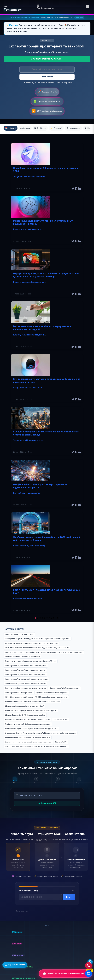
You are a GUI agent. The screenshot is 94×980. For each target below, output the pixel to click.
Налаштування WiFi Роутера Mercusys (65, 688)
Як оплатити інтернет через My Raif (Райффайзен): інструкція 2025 (31, 728)
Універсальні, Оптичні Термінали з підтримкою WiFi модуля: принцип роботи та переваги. (41, 733)
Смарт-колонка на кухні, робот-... (30, 387)
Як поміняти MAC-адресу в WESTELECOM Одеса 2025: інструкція (31, 710)
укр (6, 7)
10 (57, 618)
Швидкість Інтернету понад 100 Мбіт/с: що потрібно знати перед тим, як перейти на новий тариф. (44, 652)
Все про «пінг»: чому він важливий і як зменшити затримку (28, 742)
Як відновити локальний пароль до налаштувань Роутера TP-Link (31, 661)
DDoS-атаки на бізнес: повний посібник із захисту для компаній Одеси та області (37, 648)
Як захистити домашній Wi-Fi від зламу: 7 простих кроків (27, 719)
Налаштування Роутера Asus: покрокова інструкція (25, 670)
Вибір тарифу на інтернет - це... (28, 598)
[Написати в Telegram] (90, 962)
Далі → (69, 897)
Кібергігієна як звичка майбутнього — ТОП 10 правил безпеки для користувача (36, 697)
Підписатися (47, 77)
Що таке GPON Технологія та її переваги (52, 693)
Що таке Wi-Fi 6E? (61, 719)
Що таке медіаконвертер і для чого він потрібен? (24, 706)
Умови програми (22, 911)
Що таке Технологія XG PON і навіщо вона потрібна (25, 715)
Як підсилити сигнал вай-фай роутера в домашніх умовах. (28, 724)
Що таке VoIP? (61, 742)
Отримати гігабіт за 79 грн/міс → (47, 59)
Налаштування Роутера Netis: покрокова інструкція (25, 675)
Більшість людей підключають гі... (30, 282)
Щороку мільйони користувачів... (30, 335)
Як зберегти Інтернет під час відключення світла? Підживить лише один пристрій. (38, 639)
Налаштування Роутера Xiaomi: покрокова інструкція (26, 666)
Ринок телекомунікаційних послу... (30, 546)
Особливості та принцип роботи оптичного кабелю (25, 684)
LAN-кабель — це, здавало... (27, 493)
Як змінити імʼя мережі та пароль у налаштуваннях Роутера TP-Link (31, 643)
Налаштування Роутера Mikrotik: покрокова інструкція (26, 679)
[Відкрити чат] (89, 974)
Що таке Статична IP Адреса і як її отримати (22, 657)
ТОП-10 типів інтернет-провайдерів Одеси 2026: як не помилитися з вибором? (36, 746)
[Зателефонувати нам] (89, 966)
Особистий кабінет (46, 6)
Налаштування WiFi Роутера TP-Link (19, 634)
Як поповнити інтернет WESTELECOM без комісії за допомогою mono (32, 701)
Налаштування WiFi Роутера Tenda (19, 693)
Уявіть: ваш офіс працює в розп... (29, 440)
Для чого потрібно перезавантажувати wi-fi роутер (25, 688)
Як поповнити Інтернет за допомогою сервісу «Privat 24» (28, 737)
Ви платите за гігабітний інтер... (29, 229)
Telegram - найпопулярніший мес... (30, 177)
